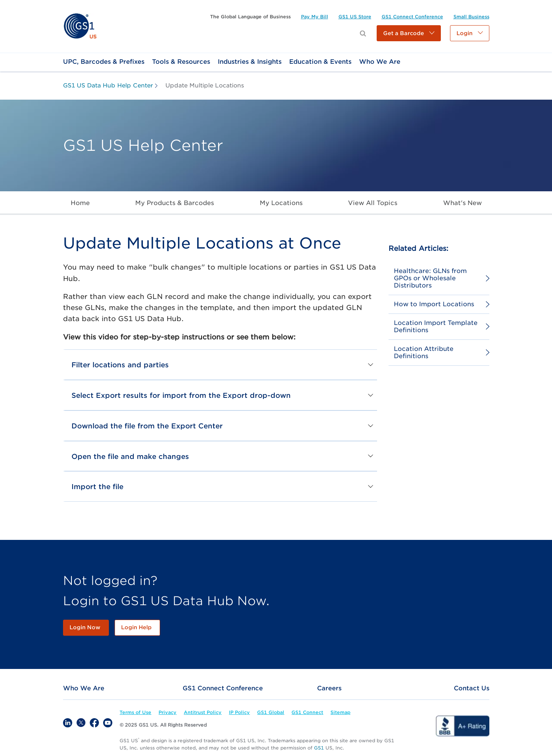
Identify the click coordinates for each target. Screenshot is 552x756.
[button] (409, 33)
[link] (80, 26)
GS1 (319, 748)
